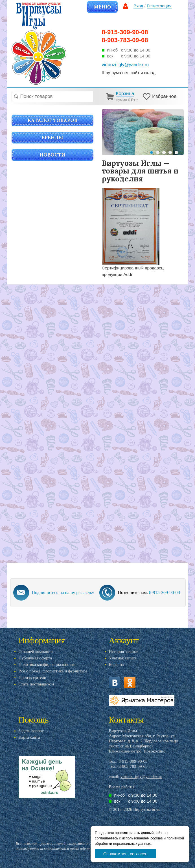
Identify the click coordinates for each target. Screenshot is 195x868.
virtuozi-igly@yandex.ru (141, 777)
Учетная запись (123, 658)
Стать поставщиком (36, 684)
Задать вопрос (31, 731)
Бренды (52, 138)
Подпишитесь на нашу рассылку (63, 592)
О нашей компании (36, 651)
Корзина (116, 665)
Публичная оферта (35, 658)
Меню (102, 7)
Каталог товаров (52, 120)
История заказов (124, 651)
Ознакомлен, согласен (125, 854)
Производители (32, 678)
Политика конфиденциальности (47, 665)
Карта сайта (29, 737)
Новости (52, 155)
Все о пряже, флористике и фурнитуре (53, 671)
